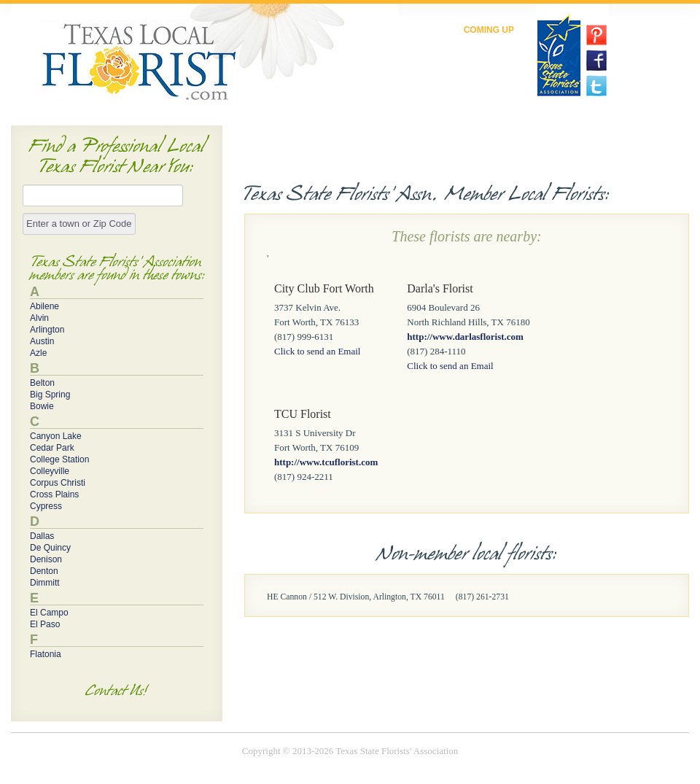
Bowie (42, 406)
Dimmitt (45, 583)
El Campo (49, 613)
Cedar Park (52, 448)
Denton (44, 571)
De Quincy (50, 548)
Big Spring (50, 395)
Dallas (42, 536)
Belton (42, 383)
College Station (59, 459)
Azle (38, 353)
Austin (42, 341)
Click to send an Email (317, 351)
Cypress (46, 506)
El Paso (45, 624)
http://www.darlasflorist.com (465, 337)
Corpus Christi (58, 483)
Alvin (39, 318)
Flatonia (46, 654)
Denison (46, 559)
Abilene (44, 306)
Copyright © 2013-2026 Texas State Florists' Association (350, 751)
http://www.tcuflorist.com (326, 462)
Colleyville (50, 471)
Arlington (47, 330)
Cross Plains (54, 494)
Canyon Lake (56, 436)
